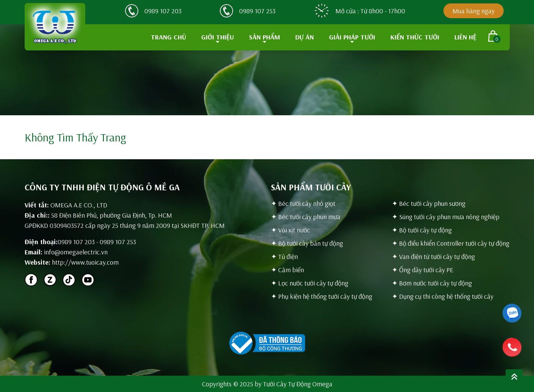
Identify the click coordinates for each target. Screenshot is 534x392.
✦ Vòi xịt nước (290, 230)
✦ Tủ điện (284, 256)
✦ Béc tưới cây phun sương (429, 203)
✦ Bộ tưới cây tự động (422, 230)
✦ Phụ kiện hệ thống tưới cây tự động (322, 296)
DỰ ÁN (305, 37)
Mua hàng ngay (474, 11)
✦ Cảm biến (287, 270)
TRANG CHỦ (168, 37)
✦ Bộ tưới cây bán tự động (307, 243)
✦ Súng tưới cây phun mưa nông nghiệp (446, 217)
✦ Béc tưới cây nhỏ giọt (303, 203)
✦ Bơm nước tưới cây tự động (432, 283)
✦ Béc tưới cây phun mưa (306, 217)
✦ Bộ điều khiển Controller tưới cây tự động (451, 243)
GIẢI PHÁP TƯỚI (352, 37)
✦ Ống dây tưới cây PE (423, 270)
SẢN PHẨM (265, 37)
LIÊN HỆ (465, 37)
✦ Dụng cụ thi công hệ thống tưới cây (443, 296)
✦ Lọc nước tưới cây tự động (310, 283)
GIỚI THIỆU (218, 37)
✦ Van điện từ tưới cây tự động (433, 256)
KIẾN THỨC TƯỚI (415, 37)
